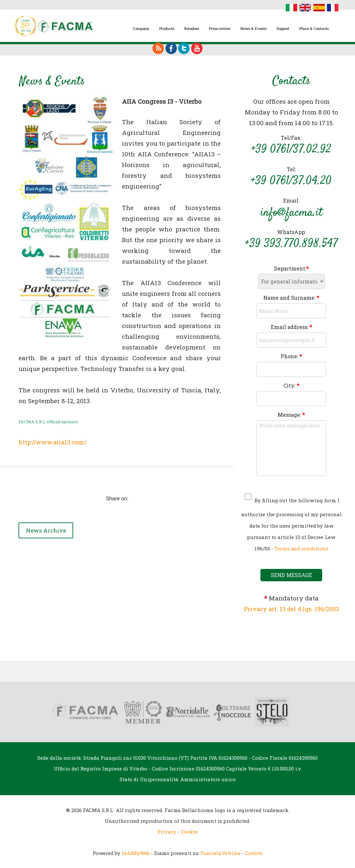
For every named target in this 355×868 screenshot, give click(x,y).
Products (167, 28)
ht (22, 442)
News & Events (253, 28)
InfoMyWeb (136, 853)
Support (283, 28)
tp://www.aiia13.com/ (58, 442)
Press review (220, 28)
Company (141, 28)
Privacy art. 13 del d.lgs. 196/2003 (291, 609)
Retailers (191, 28)
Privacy (167, 831)
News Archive (49, 529)
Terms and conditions (301, 548)
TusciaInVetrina (220, 853)
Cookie (189, 831)
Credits (254, 853)
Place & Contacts (314, 28)
